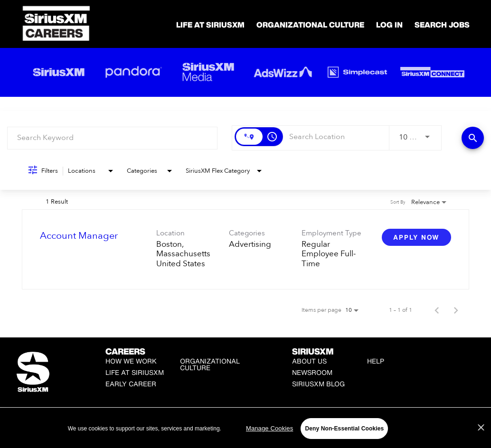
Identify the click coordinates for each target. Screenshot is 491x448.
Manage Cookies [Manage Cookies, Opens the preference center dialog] (269, 428)
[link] (245, 249)
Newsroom (312, 372)
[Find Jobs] (473, 138)
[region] (245, 428)
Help (376, 361)
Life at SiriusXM (135, 372)
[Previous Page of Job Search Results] (437, 310)
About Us (309, 361)
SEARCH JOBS (442, 25)
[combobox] (112, 138)
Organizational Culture (310, 25)
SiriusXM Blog (318, 384)
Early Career (131, 384)
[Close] (481, 428)
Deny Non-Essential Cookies (344, 429)
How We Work (131, 361)
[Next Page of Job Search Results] (456, 310)
